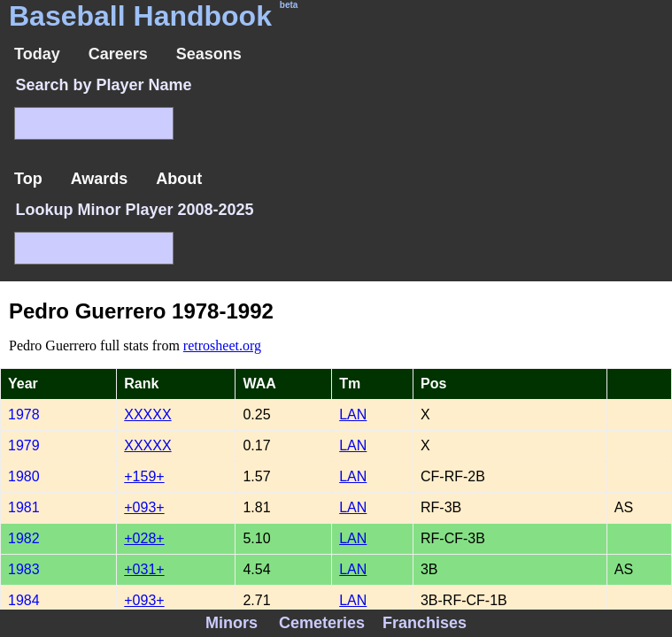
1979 (24, 445)
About (179, 179)
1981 (24, 507)
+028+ (144, 538)
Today (37, 54)
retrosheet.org (222, 345)
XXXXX (147, 414)
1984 (24, 600)
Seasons (209, 54)
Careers (118, 54)
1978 (24, 414)
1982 (24, 538)
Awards (100, 179)
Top (28, 179)
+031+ (144, 569)
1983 (24, 569)
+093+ (144, 507)
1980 (24, 476)
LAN (353, 414)
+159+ (144, 476)
